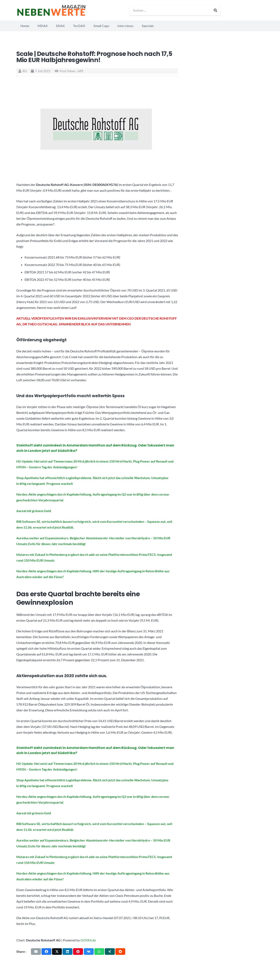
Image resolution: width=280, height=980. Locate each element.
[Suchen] (216, 10)
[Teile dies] (46, 952)
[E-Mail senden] (36, 952)
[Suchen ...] (175, 10)
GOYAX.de (88, 940)
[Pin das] (78, 952)
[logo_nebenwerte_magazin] (52, 10)
